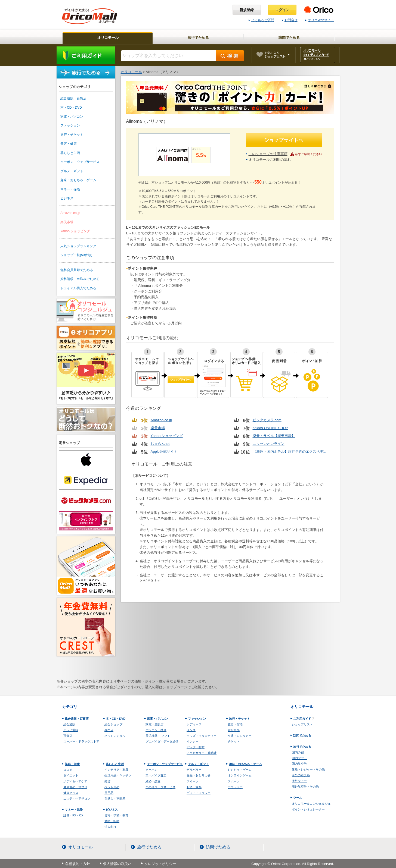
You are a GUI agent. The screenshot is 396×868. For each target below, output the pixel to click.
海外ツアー (299, 781)
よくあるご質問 (261, 20)
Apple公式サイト (164, 452)
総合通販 (69, 724)
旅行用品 (234, 730)
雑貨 (107, 781)
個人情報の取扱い (117, 864)
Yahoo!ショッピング (75, 231)
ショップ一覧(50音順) (76, 255)
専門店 (109, 730)
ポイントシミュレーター (308, 809)
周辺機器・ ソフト (158, 736)
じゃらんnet (160, 444)
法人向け (110, 827)
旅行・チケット (72, 135)
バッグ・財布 (196, 747)
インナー (193, 741)
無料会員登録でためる (77, 270)
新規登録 (247, 10)
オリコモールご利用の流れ (270, 160)
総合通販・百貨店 (73, 98)
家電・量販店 (154, 724)
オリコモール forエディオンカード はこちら (318, 55)
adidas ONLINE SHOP (270, 428)
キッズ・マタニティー (202, 736)
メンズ (191, 730)
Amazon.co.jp (70, 213)
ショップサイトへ (284, 140)
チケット (234, 741)
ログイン (282, 10)
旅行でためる (86, 72)
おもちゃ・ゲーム (240, 770)
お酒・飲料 (194, 787)
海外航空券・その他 (305, 787)
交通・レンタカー (240, 736)
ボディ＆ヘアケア (75, 781)
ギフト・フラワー (199, 793)
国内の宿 (298, 752)
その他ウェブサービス (160, 787)
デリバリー (194, 770)
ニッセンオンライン (269, 444)
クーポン (151, 770)
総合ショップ (113, 724)
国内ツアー (299, 758)
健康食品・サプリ (75, 787)
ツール (298, 798)
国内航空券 (299, 764)
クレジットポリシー (160, 864)
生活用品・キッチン (118, 775)
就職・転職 (112, 821)
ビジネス (67, 198)
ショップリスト (302, 724)
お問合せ (290, 20)
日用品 (109, 793)
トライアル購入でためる (78, 288)
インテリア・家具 (116, 770)
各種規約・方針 (78, 864)
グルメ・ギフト (72, 171)
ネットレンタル (115, 736)
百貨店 (68, 736)
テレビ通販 (71, 730)
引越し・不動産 (115, 798)
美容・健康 (69, 144)
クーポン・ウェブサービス (80, 162)
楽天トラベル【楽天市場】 (274, 436)
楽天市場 (67, 222)
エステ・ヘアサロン (77, 798)
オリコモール (81, 847)
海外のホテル (301, 775)
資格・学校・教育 (116, 815)
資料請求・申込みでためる (80, 279)
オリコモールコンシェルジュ (311, 804)
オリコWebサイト (320, 20)
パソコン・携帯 (156, 730)
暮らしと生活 (70, 153)
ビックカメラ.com (267, 420)
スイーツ (193, 781)
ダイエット (71, 775)
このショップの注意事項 (268, 154)
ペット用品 (112, 787)
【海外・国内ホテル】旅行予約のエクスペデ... (290, 452)
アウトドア (235, 787)
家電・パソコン (72, 117)
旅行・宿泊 (235, 724)
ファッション (70, 125)
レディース (194, 724)
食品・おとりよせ (199, 775)
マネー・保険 (70, 189)
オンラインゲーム (240, 775)
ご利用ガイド (86, 55)
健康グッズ (71, 793)
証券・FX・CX (73, 815)
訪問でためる (302, 735)
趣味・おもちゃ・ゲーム (78, 180)
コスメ (68, 770)
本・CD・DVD (71, 108)
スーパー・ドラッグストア (81, 741)
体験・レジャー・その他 (308, 769)
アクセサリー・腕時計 (202, 753)
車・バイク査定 (156, 775)
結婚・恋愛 (153, 781)
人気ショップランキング (78, 246)
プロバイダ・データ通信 (162, 741)
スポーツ (234, 781)
